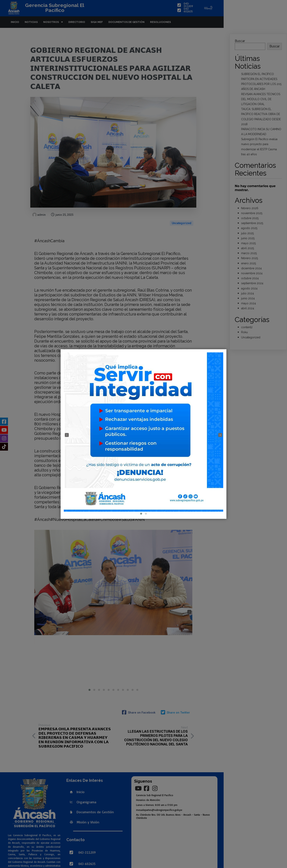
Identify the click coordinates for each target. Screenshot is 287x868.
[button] (141, 514)
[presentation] (67, 435)
